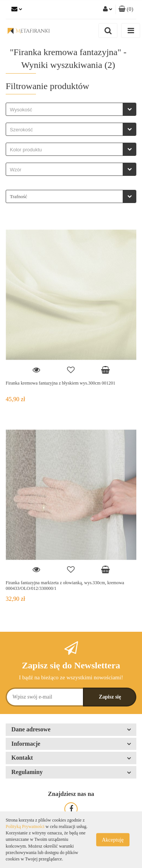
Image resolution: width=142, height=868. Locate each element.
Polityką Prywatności (25, 826)
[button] (126, 9)
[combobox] (71, 109)
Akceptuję (113, 840)
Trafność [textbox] (19, 196)
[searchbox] (66, 110)
